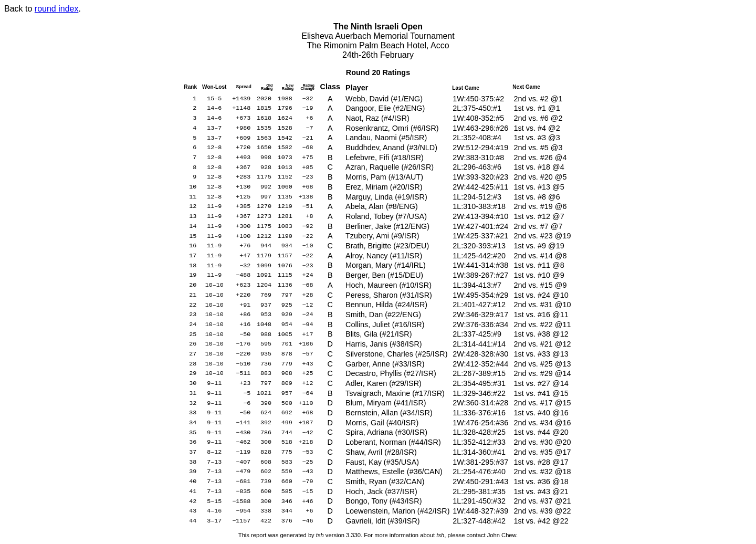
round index (57, 9)
